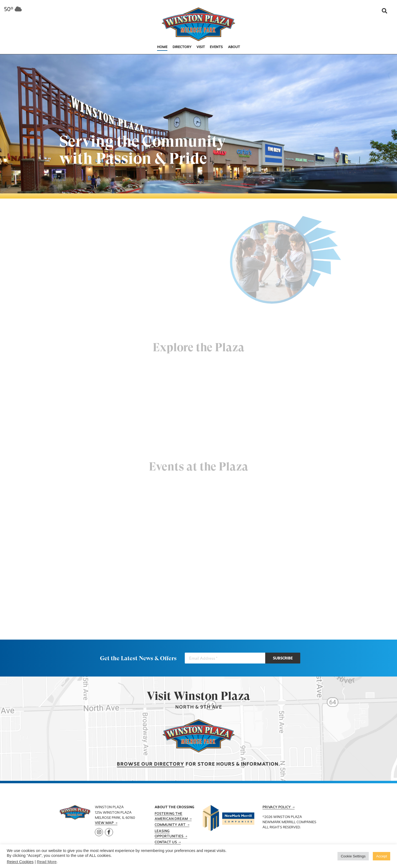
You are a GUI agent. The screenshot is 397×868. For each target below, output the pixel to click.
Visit (201, 47)
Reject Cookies (20, 862)
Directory (182, 47)
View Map (104, 823)
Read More (47, 862)
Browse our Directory (151, 764)
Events (216, 47)
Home (162, 47)
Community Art (170, 825)
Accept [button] (382, 856)
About (234, 47)
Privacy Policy (277, 807)
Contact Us (166, 842)
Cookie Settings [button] (353, 856)
